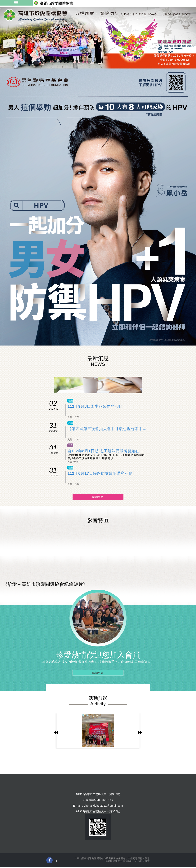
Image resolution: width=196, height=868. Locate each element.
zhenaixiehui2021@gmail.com (104, 806)
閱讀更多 (98, 497)
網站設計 (128, 861)
